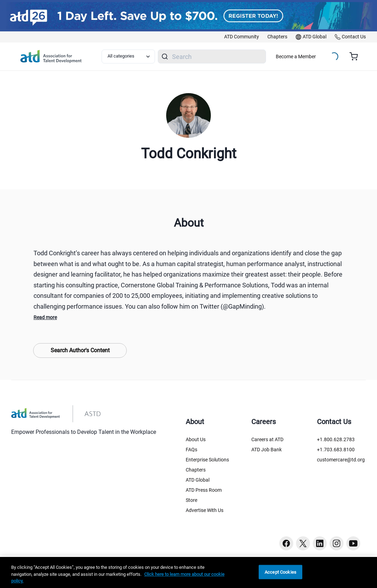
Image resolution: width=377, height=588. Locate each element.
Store (191, 500)
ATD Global (198, 480)
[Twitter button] (303, 543)
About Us (196, 439)
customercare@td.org (341, 460)
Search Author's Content (80, 350)
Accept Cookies (280, 572)
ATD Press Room (204, 490)
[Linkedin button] (320, 543)
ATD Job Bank (267, 450)
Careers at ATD (267, 439)
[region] (188, 572)
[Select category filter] (128, 56)
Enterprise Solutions (207, 460)
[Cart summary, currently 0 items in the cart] (356, 56)
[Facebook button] (286, 543)
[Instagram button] (337, 543)
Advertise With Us (205, 510)
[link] (242, 37)
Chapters (196, 470)
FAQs (191, 450)
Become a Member (296, 56)
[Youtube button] (353, 543)
